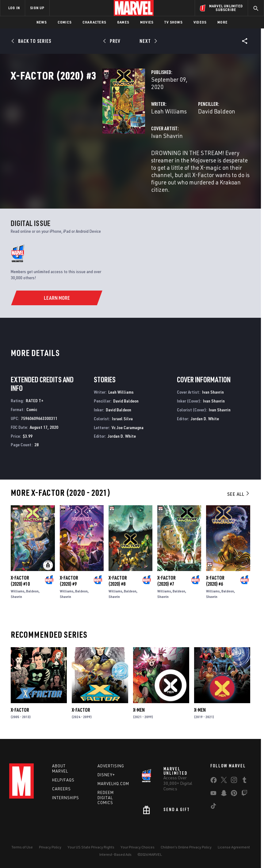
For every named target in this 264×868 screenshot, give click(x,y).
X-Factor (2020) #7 (166, 586)
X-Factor (20, 715)
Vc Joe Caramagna (128, 432)
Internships (66, 803)
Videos (200, 22)
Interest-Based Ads (115, 859)
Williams (18, 596)
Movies (147, 22)
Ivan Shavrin (103, 155)
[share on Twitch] (244, 799)
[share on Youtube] (213, 799)
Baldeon (32, 596)
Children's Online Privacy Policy (186, 852)
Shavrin (16, 601)
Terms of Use (22, 852)
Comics (65, 22)
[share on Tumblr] (244, 786)
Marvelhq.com (113, 788)
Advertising (111, 771)
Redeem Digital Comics (106, 803)
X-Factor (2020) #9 (69, 586)
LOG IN (14, 8)
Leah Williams (105, 131)
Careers (61, 794)
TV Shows (173, 22)
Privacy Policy (50, 852)
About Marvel (60, 773)
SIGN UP (37, 8)
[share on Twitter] (224, 786)
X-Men (139, 715)
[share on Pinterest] (234, 799)
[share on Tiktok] (213, 812)
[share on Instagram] (234, 786)
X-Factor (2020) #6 (215, 586)
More (222, 22)
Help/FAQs (63, 785)
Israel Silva (122, 423)
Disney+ (106, 780)
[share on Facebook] (214, 786)
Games (123, 22)
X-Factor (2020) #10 (20, 586)
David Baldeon (185, 131)
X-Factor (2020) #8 (118, 586)
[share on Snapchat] (224, 799)
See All (239, 499)
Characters (94, 22)
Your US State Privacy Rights (91, 852)
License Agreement (234, 852)
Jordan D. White (122, 441)
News (42, 22)
